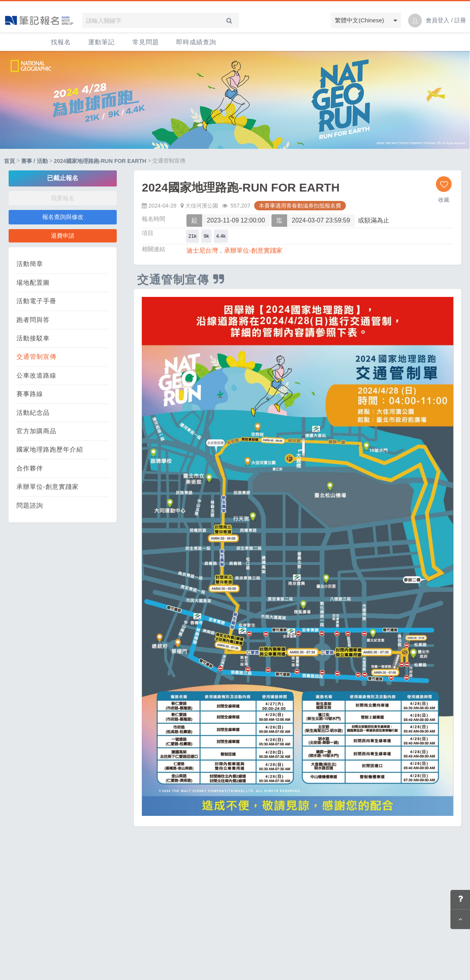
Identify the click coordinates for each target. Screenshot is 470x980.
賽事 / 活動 (34, 161)
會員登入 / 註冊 (446, 20)
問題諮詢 (30, 505)
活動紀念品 (33, 413)
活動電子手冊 (36, 301)
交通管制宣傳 (36, 357)
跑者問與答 (33, 320)
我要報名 (63, 198)
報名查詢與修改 (63, 217)
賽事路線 (30, 394)
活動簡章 (30, 264)
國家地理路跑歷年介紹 (50, 449)
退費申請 (63, 236)
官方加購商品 (36, 431)
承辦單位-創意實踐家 (48, 487)
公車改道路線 (36, 375)
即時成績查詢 (196, 42)
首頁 (9, 161)
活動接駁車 (33, 338)
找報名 (61, 42)
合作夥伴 (30, 468)
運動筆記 (101, 42)
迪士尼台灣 (202, 250)
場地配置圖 (33, 283)
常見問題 (146, 42)
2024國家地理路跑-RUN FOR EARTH (100, 161)
